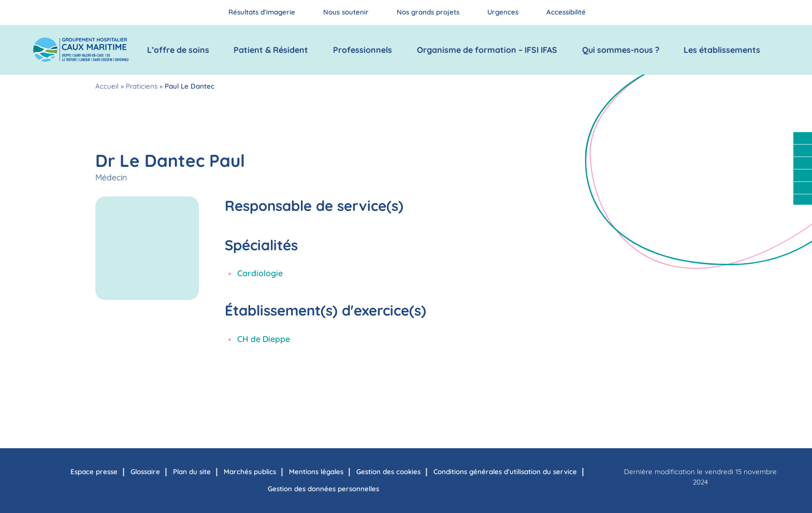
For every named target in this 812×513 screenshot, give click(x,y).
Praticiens (142, 86)
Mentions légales (316, 472)
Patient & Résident (271, 50)
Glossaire (145, 472)
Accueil (107, 86)
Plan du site (192, 472)
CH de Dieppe (264, 339)
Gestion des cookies (388, 472)
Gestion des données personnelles (323, 489)
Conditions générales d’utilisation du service (505, 472)
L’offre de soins (178, 50)
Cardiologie (260, 273)
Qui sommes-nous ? (621, 50)
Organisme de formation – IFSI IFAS (487, 50)
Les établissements (722, 50)
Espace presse (94, 472)
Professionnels (363, 50)
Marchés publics (250, 472)
